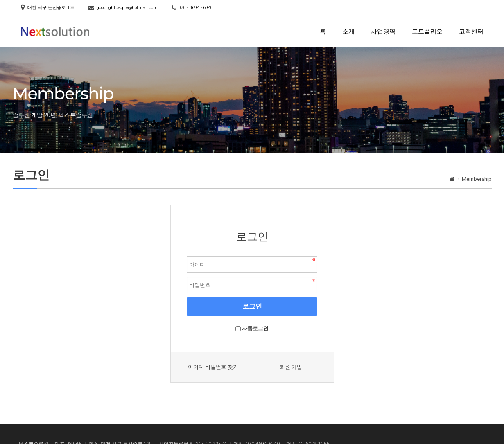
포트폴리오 (427, 31)
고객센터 (471, 31)
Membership (477, 179)
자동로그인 (255, 328)
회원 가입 (291, 367)
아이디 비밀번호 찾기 (213, 367)
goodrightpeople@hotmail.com (127, 8)
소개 (348, 31)
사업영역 (383, 31)
